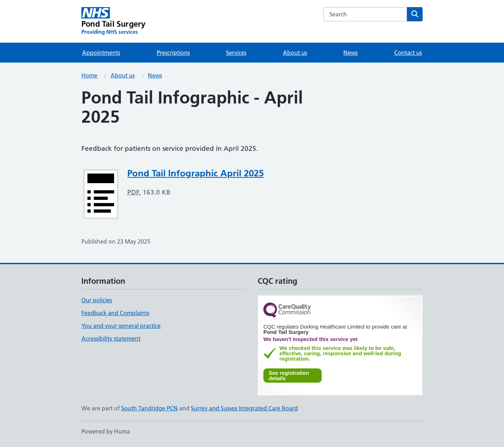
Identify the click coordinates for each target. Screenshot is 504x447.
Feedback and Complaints (115, 313)
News (350, 53)
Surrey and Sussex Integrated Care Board (244, 408)
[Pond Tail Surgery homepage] (113, 21)
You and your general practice (121, 326)
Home (89, 75)
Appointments (101, 53)
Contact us (408, 53)
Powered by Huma (106, 431)
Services (236, 53)
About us (295, 53)
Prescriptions (173, 53)
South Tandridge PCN (149, 408)
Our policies (97, 300)
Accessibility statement (111, 339)
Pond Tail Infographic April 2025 (195, 173)
